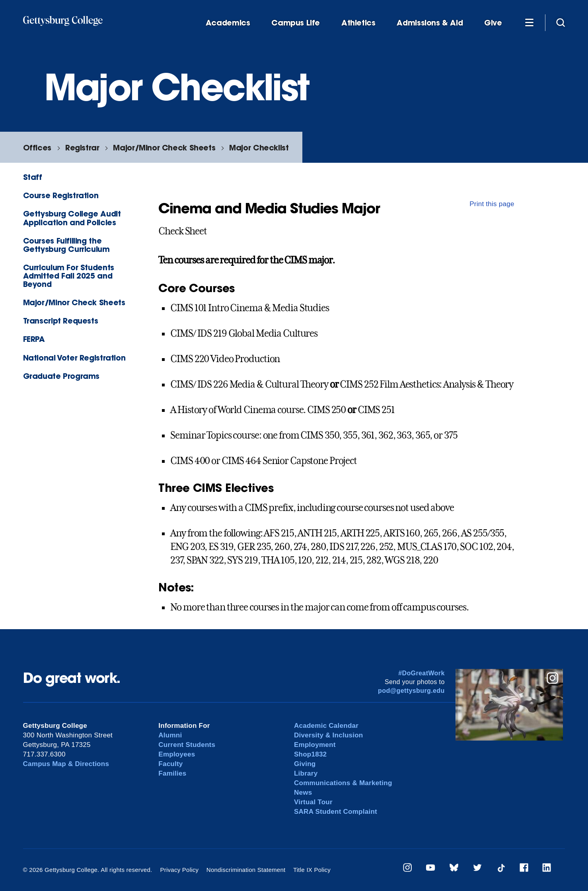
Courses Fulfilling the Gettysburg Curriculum (66, 245)
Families (172, 773)
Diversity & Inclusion (329, 735)
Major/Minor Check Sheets (164, 147)
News (303, 793)
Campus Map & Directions (66, 764)
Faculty (170, 764)
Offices (37, 147)
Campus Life (296, 23)
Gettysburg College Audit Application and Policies (72, 218)
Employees (177, 754)
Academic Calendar (326, 726)
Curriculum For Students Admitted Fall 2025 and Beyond (69, 276)
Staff (33, 177)
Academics (228, 23)
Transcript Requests (61, 321)
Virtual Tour (313, 802)
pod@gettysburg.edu (411, 691)
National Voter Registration (74, 358)
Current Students (187, 745)
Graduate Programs (61, 376)
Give (493, 23)
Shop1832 (310, 754)
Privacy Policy (179, 870)
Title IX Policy (312, 870)
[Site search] (561, 22)
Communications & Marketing (343, 783)
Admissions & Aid (430, 23)
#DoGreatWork (422, 673)
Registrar (82, 147)
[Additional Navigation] (530, 22)
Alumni (170, 735)
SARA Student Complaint (336, 812)
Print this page (492, 204)
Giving (305, 764)
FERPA (34, 339)
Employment (315, 745)
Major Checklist (259, 147)
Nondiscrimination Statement (246, 870)
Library (306, 773)
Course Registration (61, 195)
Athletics (358, 23)
